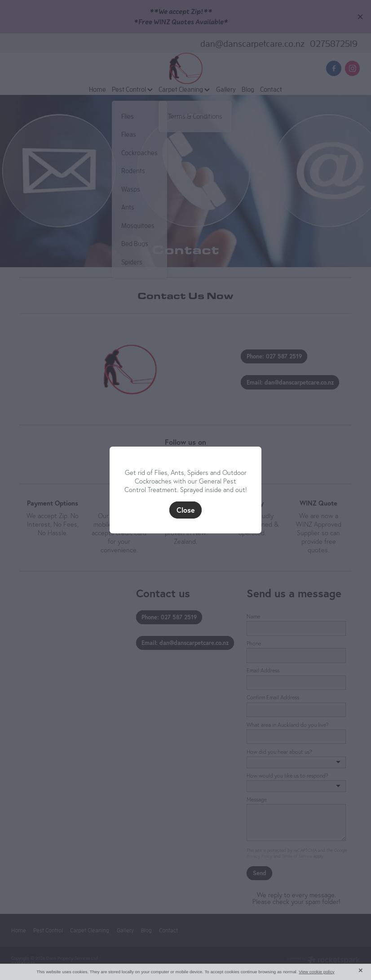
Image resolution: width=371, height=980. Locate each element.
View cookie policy (317, 972)
